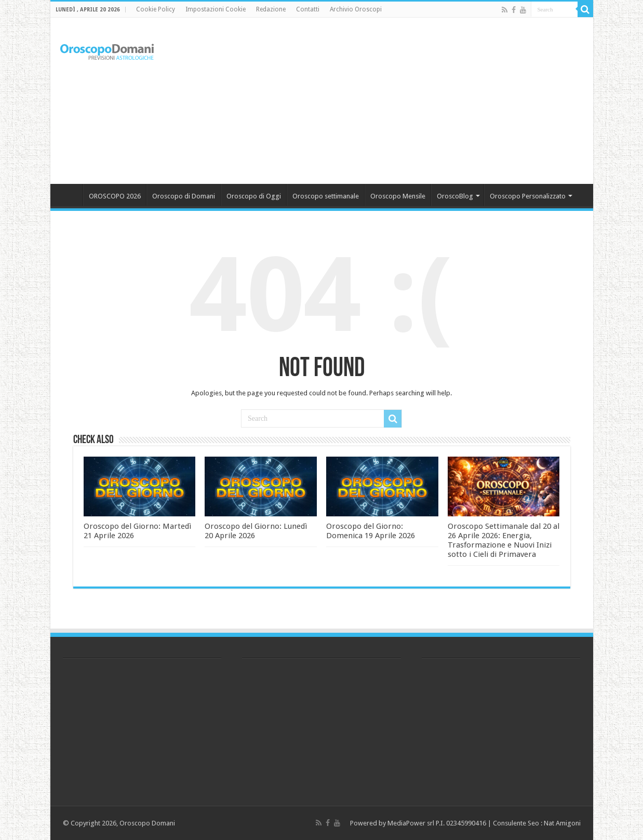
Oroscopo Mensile (398, 196)
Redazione (271, 9)
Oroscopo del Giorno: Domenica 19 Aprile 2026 (371, 531)
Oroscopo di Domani (184, 196)
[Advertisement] (396, 101)
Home (69, 195)
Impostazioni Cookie (216, 9)
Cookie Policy (156, 9)
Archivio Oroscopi (356, 9)
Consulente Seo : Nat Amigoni (537, 823)
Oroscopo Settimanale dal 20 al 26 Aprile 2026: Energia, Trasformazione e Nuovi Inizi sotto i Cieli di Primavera (504, 540)
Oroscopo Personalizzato (528, 196)
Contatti (308, 9)
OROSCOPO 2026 (115, 196)
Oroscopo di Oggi (254, 196)
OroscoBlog (455, 196)
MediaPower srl (411, 823)
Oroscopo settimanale (326, 196)
